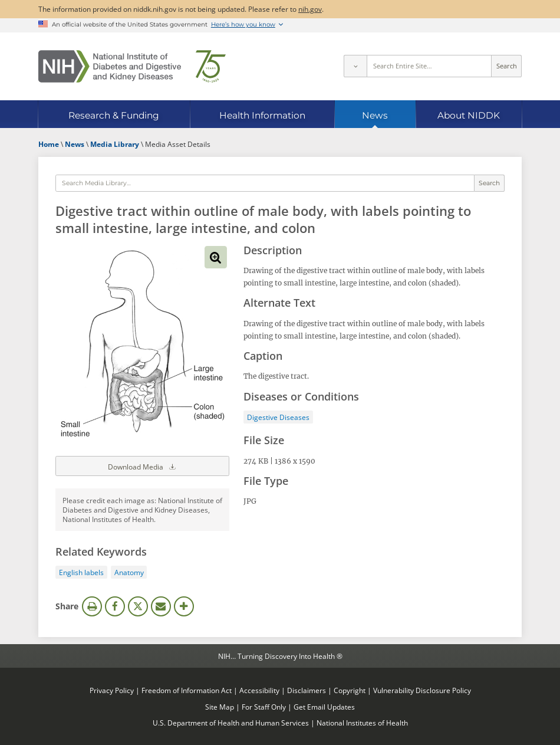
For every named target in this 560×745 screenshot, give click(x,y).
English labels (81, 572)
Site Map (220, 707)
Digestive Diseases (278, 417)
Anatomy (129, 572)
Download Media (143, 466)
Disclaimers (307, 690)
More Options (184, 606)
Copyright (350, 690)
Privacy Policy (112, 690)
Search (507, 66)
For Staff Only (264, 707)
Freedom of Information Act (187, 690)
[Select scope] (355, 66)
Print (92, 606)
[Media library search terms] (265, 183)
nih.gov (310, 9)
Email (161, 606)
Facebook (115, 606)
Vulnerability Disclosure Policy (422, 690)
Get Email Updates (324, 707)
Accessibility (259, 690)
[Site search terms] (429, 66)
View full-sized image (216, 257)
